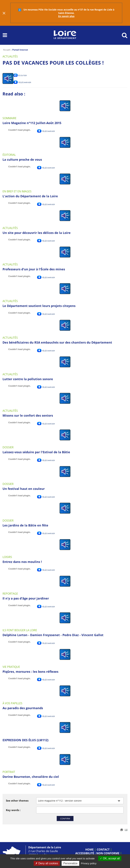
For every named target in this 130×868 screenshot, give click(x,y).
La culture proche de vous (22, 159)
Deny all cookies (47, 863)
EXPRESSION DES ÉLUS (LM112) (25, 740)
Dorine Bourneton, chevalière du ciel (31, 777)
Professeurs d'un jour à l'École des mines (34, 269)
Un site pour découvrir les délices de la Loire (37, 233)
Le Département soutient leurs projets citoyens (39, 306)
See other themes (17, 801)
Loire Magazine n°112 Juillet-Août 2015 (32, 123)
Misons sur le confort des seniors (28, 415)
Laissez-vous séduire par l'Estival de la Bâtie (36, 452)
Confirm (65, 819)
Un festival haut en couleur (24, 489)
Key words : (13, 810)
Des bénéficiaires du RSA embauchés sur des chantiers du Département (57, 342)
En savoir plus (66, 16)
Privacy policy (89, 863)
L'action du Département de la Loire (30, 196)
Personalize (70, 863)
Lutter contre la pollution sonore (28, 379)
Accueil (7, 50)
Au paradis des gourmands (23, 708)
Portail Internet (20, 50)
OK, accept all (110, 858)
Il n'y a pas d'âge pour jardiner (26, 598)
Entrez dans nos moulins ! (22, 562)
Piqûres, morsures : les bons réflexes (30, 672)
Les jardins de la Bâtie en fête (25, 525)
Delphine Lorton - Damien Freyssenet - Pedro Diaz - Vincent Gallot (53, 635)
